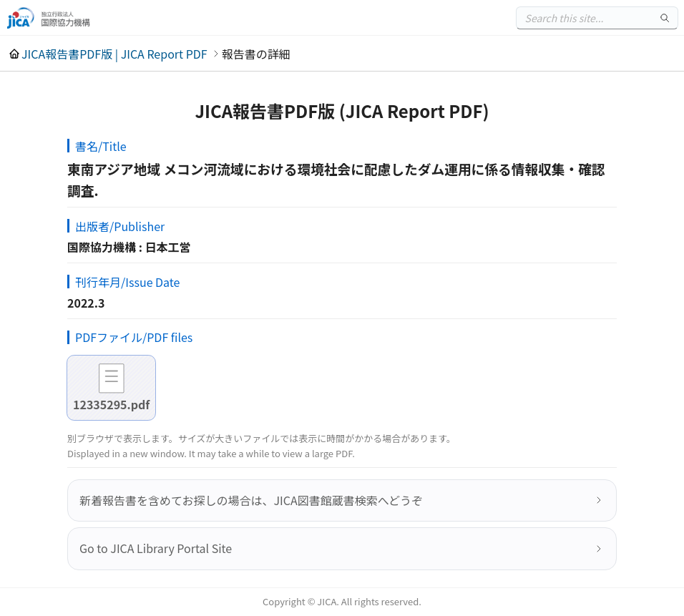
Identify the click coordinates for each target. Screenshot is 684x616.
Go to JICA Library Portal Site (156, 548)
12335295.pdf (111, 404)
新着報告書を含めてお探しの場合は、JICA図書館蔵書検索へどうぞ (251, 500)
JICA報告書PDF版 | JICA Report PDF (114, 54)
